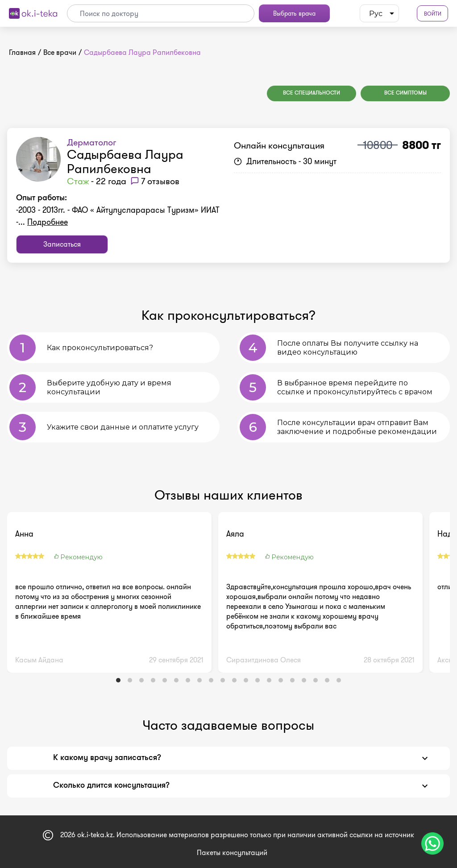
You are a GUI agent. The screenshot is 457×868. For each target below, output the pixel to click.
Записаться (62, 244)
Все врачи (60, 52)
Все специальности (312, 93)
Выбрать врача (294, 13)
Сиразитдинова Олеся (264, 660)
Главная (22, 52)
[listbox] (379, 13)
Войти (433, 14)
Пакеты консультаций (232, 853)
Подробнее (48, 222)
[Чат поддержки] (432, 843)
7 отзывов (160, 181)
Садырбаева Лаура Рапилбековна (125, 162)
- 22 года (97, 181)
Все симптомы (405, 93)
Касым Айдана (39, 660)
